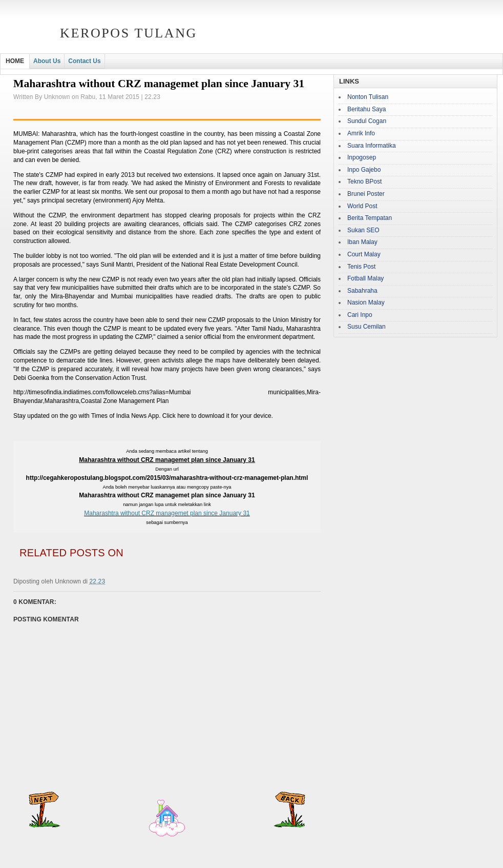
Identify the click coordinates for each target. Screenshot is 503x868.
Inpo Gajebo (364, 170)
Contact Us (84, 61)
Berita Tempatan (370, 218)
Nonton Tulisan (368, 97)
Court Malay (364, 254)
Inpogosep (362, 157)
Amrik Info (361, 133)
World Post (362, 206)
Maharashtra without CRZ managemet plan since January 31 (167, 513)
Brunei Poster (366, 194)
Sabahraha (362, 291)
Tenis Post (361, 267)
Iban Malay (362, 242)
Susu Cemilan (366, 327)
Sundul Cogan (367, 121)
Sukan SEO (363, 230)
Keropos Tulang (129, 33)
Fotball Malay (365, 278)
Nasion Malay (366, 302)
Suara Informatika (372, 146)
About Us (47, 61)
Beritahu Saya (366, 109)
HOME (15, 61)
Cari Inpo (360, 315)
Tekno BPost (364, 181)
